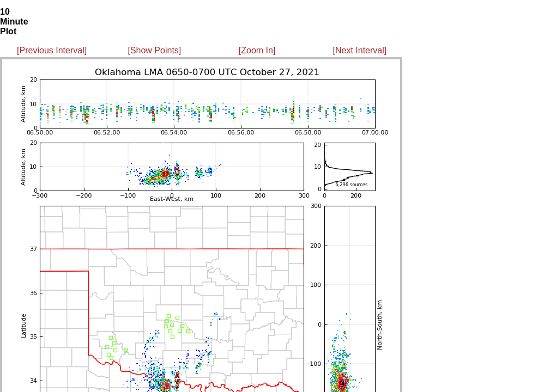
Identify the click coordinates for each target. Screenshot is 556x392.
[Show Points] (154, 50)
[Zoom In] (257, 50)
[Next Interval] (360, 50)
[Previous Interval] (52, 50)
